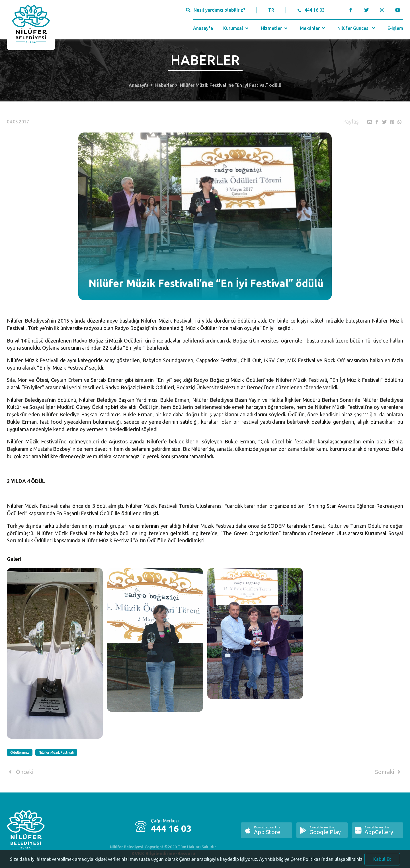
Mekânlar (313, 28)
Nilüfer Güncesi (357, 28)
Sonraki (389, 772)
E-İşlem (395, 28)
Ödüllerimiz (20, 752)
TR (271, 10)
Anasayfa (203, 28)
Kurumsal (236, 28)
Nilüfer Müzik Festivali (56, 752)
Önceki (20, 772)
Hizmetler (275, 28)
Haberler (164, 85)
